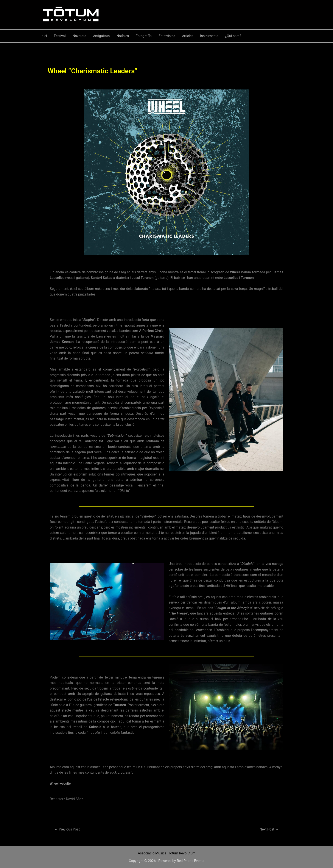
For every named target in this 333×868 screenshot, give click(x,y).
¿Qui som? (233, 36)
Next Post (268, 829)
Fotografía (144, 36)
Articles (188, 36)
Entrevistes (167, 36)
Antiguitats (101, 36)
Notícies (123, 36)
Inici (44, 36)
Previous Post (68, 829)
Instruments (209, 36)
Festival (60, 36)
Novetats (79, 36)
